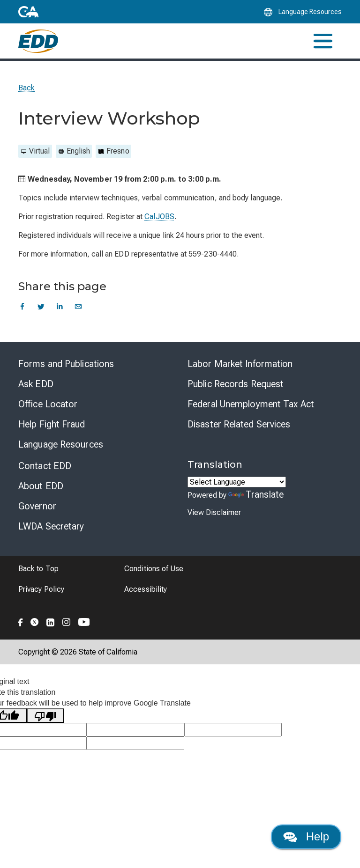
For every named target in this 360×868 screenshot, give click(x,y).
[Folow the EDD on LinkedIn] (51, 621)
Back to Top (38, 569)
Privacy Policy (41, 589)
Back (26, 88)
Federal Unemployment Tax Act (251, 404)
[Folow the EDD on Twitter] (35, 621)
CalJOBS (159, 217)
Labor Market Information (240, 364)
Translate (256, 494)
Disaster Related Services (239, 424)
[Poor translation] (45, 716)
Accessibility (146, 589)
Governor (37, 506)
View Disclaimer (214, 512)
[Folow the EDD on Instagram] (67, 621)
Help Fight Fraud (52, 424)
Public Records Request (236, 384)
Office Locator (48, 404)
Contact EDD (45, 466)
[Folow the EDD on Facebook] (21, 621)
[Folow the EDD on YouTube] (84, 621)
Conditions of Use (154, 569)
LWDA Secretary (51, 526)
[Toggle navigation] (323, 41)
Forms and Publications (66, 364)
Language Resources (61, 444)
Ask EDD (36, 384)
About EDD (41, 486)
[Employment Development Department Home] (38, 41)
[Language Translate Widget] (237, 482)
